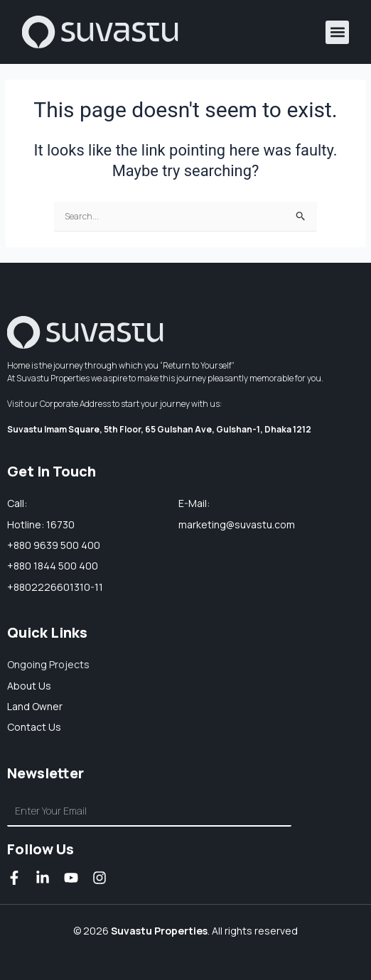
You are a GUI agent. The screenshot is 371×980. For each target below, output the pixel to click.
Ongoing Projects (48, 664)
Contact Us (34, 727)
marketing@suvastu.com (237, 524)
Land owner (35, 706)
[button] (337, 32)
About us (29, 686)
